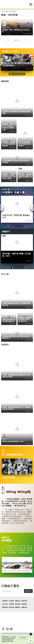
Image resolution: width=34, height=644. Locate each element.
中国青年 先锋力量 (14, 192)
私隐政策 (4, 641)
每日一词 (3, 490)
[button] (11, 74)
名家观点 (5, 345)
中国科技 (5, 601)
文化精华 (11, 604)
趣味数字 (6, 537)
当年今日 (3, 453)
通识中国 (24, 601)
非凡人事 (5, 274)
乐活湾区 (11, 601)
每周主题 (6, 189)
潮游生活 (18, 601)
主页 (3, 11)
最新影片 (6, 231)
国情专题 (5, 607)
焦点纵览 (18, 604)
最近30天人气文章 (10, 51)
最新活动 (24, 607)
